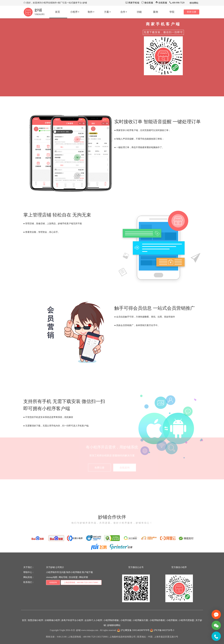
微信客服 (149, 3)
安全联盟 (73, 577)
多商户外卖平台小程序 (72, 620)
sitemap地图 (52, 577)
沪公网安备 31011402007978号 (133, 630)
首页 (24, 620)
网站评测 (84, 577)
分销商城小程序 (52, 620)
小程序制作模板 (111, 620)
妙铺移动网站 (114, 625)
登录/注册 (191, 12)
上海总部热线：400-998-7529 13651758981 (81, 582)
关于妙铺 (50, 567)
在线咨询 (53, 582)
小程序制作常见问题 (56, 572)
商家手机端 (133, 3)
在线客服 (162, 3)
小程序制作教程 (157, 620)
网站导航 (63, 577)
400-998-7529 (178, 3)
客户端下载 (87, 572)
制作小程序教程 (74, 572)
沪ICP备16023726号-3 (162, 630)
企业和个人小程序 (93, 620)
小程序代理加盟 (186, 620)
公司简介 (60, 567)
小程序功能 (126, 620)
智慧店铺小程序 (35, 620)
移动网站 (194, 3)
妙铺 (38, 10)
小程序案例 (172, 620)
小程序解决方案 (140, 620)
